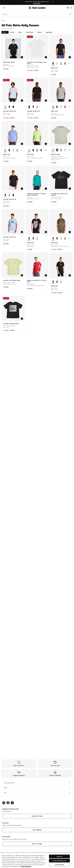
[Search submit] (70, 14)
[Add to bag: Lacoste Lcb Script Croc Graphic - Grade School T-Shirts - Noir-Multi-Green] (70, 189)
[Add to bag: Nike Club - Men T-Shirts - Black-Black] (46, 232)
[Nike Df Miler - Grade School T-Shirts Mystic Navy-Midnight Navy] (57, 150)
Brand (13, 32)
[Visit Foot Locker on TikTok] (12, 803)
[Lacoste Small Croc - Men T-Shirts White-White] (37, 107)
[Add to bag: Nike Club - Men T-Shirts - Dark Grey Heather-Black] (70, 101)
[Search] (37, 14)
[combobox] (37, 14)
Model (20, 32)
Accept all (59, 856)
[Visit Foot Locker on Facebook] (8, 803)
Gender (40, 32)
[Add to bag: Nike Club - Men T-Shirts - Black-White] (70, 57)
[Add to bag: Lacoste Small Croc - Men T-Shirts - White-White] (22, 101)
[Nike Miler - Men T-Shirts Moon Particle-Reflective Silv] (37, 150)
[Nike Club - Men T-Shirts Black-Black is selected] (29, 238)
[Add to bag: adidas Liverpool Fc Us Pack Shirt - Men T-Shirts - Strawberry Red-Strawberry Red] (46, 275)
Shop (37, 793)
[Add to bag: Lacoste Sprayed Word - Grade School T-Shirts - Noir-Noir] (22, 319)
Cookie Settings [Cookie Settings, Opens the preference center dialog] (59, 865)
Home (3, 21)
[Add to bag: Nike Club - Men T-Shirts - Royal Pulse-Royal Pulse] (22, 144)
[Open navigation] (4, 8)
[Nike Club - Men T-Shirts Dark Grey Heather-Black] (61, 63)
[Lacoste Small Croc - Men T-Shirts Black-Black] (9, 107)
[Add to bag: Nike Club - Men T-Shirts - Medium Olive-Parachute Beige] (70, 232)
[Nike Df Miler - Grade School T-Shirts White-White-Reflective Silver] (65, 150)
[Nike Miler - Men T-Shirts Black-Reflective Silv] (33, 150)
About (37, 788)
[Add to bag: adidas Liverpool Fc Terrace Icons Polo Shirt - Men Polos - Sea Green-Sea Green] (46, 189)
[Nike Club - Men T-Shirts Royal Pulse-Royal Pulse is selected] (5, 150)
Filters (5, 32)
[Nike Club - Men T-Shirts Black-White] (57, 107)
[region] (37, 2)
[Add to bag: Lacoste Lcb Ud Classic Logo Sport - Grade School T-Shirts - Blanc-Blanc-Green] (46, 57)
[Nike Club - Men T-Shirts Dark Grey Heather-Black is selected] (53, 107)
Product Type (30, 32)
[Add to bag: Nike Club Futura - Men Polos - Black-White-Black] (22, 57)
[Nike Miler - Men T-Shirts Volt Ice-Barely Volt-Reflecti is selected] (29, 150)
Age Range (50, 32)
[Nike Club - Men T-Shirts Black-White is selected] (53, 63)
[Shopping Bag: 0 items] (71, 8)
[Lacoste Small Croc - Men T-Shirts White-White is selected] (5, 107)
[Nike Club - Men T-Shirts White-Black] (57, 63)
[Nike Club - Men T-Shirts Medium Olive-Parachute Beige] (65, 63)
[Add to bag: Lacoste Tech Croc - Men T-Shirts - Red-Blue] (22, 232)
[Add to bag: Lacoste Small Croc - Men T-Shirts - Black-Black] (46, 101)
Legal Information (37, 783)
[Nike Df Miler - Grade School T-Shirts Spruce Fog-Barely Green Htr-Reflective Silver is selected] (53, 150)
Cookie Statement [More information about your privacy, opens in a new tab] (26, 866)
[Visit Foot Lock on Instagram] (4, 803)
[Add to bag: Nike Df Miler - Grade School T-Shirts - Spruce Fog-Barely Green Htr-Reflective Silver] (70, 144)
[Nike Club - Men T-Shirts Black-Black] (33, 238)
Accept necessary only (59, 860)
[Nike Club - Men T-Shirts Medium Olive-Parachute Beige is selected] (53, 238)
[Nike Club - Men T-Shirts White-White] (37, 238)
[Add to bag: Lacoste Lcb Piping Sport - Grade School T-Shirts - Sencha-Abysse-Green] (22, 275)
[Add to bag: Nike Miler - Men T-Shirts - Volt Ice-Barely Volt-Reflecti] (46, 144)
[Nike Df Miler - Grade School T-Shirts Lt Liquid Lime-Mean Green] (61, 150)
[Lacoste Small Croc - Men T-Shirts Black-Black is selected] (29, 107)
